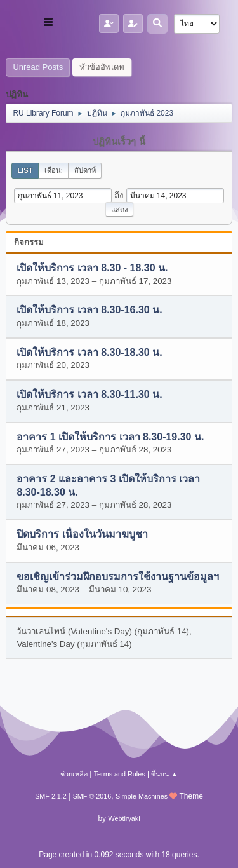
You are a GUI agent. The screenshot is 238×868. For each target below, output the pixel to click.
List (25, 170)
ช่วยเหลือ (74, 774)
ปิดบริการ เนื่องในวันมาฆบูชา (82, 535)
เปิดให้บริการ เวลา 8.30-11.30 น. (89, 395)
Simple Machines (142, 796)
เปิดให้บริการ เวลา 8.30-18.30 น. (89, 352)
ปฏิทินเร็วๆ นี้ (119, 142)
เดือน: (54, 170)
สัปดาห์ (85, 170)
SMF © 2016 (92, 796)
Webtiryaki (124, 818)
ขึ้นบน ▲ (164, 774)
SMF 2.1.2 (51, 796)
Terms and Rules (120, 774)
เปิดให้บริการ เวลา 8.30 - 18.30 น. (92, 268)
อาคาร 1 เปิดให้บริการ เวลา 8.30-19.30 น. (110, 437)
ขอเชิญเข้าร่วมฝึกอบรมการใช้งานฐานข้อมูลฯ (118, 577)
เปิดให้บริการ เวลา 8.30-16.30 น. (89, 310)
